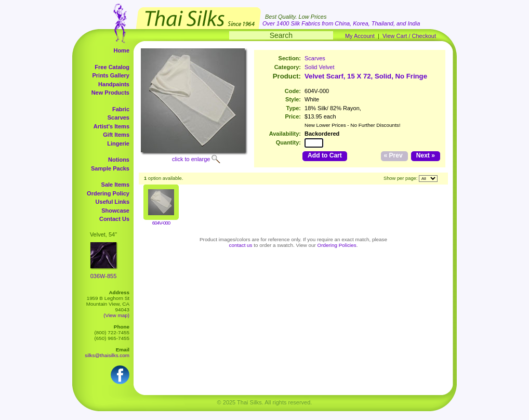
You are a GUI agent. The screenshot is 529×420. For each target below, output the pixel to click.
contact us (241, 245)
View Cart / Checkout (409, 36)
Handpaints (114, 84)
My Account (360, 36)
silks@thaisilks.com (107, 355)
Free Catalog (112, 67)
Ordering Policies (337, 245)
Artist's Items (111, 126)
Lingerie (118, 143)
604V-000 (161, 223)
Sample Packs (110, 168)
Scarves (118, 117)
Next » (426, 155)
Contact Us (114, 219)
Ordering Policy (108, 193)
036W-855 (104, 276)
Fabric (121, 109)
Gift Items (116, 135)
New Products (110, 93)
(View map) (116, 315)
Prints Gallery (111, 75)
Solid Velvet (319, 67)
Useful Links (113, 202)
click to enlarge (191, 159)
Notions (119, 160)
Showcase (115, 211)
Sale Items (115, 185)
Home (121, 50)
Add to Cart (325, 155)
